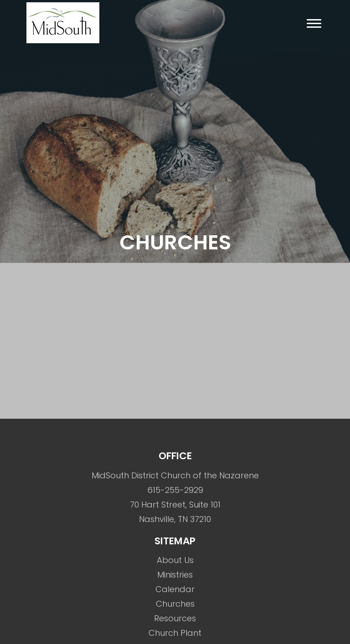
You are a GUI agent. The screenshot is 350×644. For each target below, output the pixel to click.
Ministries (175, 575)
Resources (175, 618)
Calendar (175, 589)
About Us (175, 560)
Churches (175, 604)
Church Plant (175, 633)
